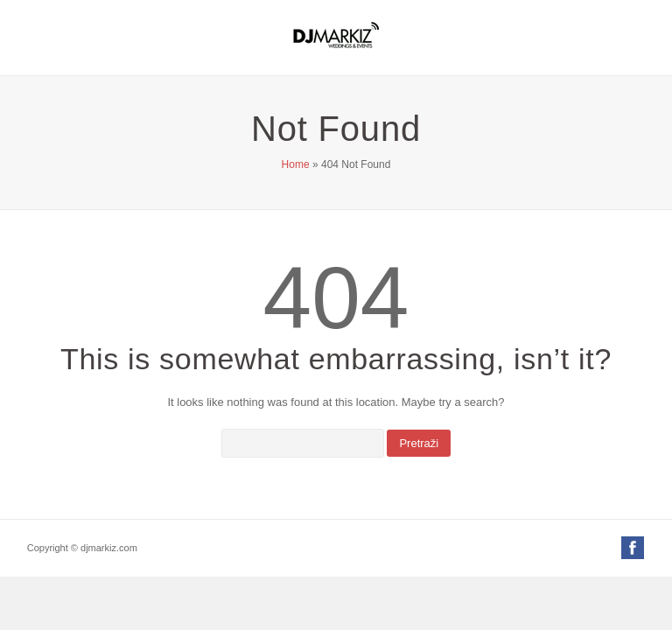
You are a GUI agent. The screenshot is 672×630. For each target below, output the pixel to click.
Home (296, 164)
